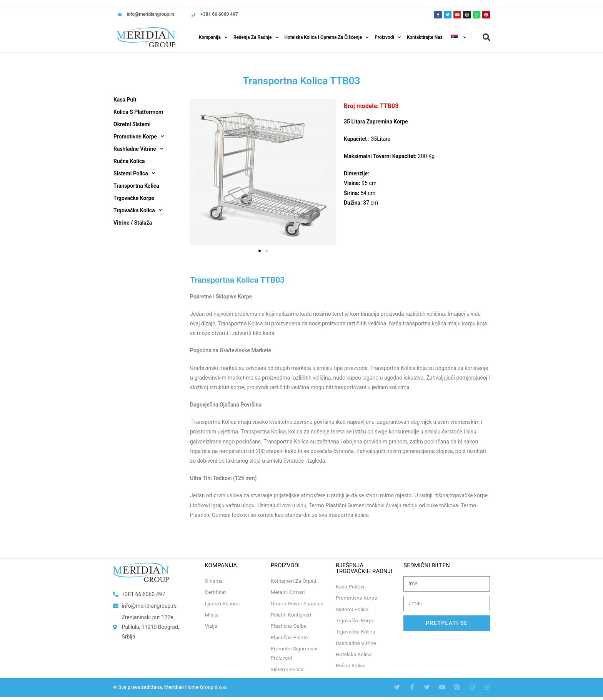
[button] (486, 37)
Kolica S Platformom (138, 112)
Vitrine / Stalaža (133, 223)
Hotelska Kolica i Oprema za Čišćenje (327, 37)
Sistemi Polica (134, 173)
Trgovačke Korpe (134, 198)
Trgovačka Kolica (138, 210)
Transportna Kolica (136, 186)
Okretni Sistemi (132, 124)
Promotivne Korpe (139, 137)
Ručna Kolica (129, 161)
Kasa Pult (125, 100)
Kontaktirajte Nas (425, 37)
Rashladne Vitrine (138, 149)
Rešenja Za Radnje (256, 37)
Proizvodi (387, 37)
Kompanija (213, 37)
